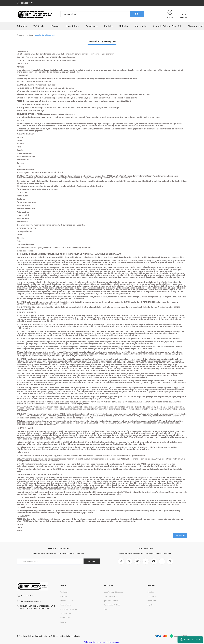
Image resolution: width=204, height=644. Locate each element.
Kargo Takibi (65, 618)
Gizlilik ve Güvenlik (111, 596)
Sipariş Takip (152, 596)
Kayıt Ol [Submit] (92, 561)
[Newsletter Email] (59, 561)
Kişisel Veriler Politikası (112, 605)
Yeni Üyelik (64, 592)
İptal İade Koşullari (111, 601)
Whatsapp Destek (190, 640)
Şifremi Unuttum (67, 601)
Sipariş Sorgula (66, 613)
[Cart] (184, 14)
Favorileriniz (152, 601)
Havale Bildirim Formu (69, 609)
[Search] (102, 14)
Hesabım (151, 592)
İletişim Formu (66, 605)
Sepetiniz (151, 605)
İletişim (63, 622)
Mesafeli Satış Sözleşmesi (114, 592)
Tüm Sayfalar (180, 535)
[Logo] (35, 14)
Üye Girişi (64, 596)
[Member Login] (170, 14)
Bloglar (107, 609)
